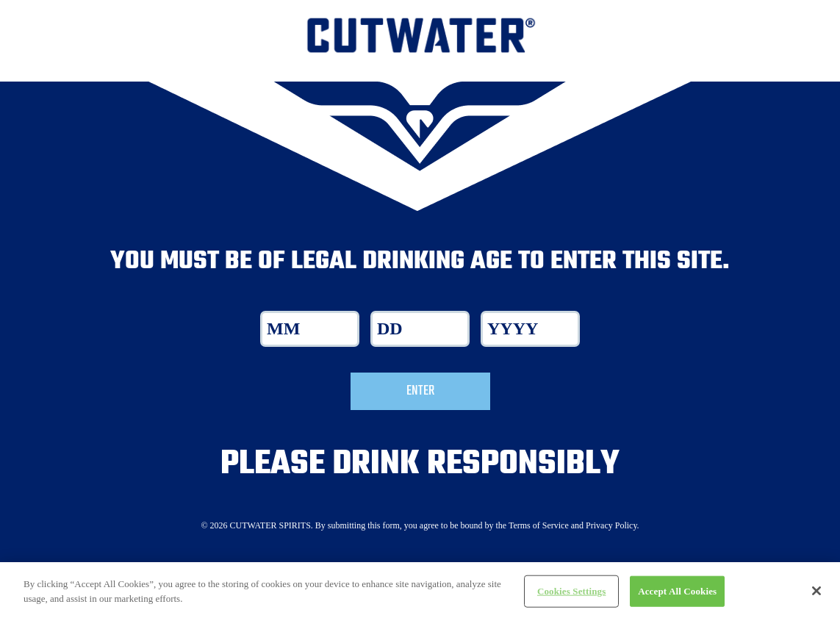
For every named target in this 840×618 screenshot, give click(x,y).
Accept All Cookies (677, 598)
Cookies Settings (571, 598)
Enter (420, 391)
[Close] (816, 597)
